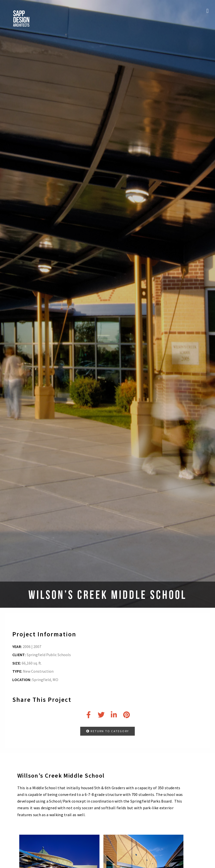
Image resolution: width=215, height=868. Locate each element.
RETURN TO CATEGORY (107, 731)
